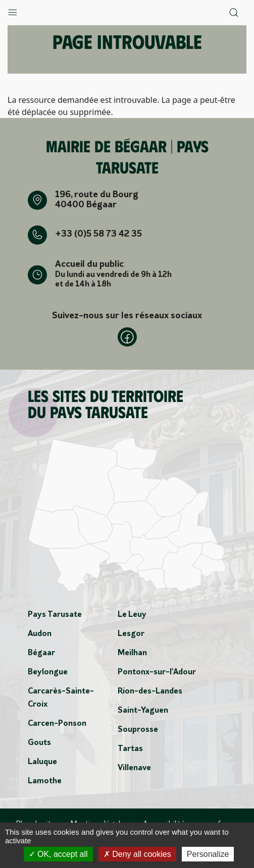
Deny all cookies (137, 854)
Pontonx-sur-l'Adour (157, 672)
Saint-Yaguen (143, 711)
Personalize (208, 854)
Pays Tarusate (55, 615)
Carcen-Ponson (57, 724)
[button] (13, 10)
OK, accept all (58, 854)
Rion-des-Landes (150, 691)
